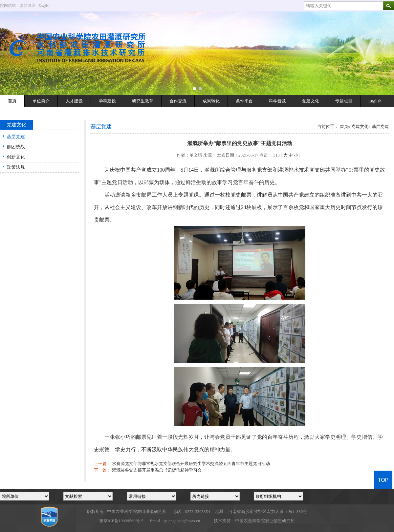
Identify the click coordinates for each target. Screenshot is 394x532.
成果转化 (211, 101)
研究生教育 (143, 101)
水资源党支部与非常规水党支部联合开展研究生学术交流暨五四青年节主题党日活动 (191, 464)
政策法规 (16, 167)
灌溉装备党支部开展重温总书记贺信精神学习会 (157, 470)
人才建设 (74, 101)
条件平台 (244, 101)
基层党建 (16, 137)
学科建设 (107, 101)
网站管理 (28, 6)
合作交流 (178, 101)
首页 (12, 101)
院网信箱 (8, 6)
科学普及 (277, 101)
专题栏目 (344, 101)
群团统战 (16, 147)
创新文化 (16, 157)
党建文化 (311, 101)
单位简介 (41, 101)
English (47, 6)
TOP (383, 480)
